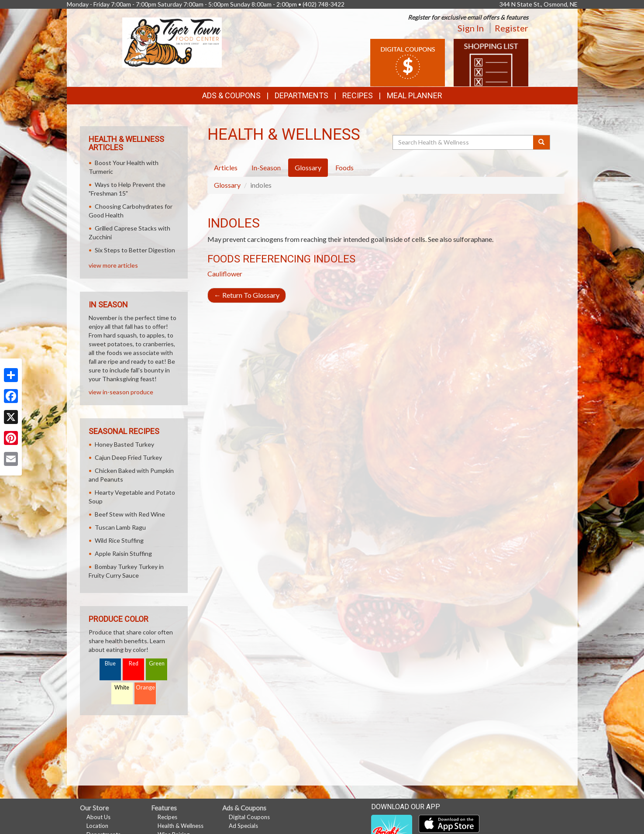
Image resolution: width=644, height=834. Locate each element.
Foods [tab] (344, 167)
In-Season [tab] (266, 167)
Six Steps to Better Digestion (135, 250)
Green (157, 663)
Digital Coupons (249, 817)
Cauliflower (225, 274)
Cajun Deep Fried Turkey (128, 457)
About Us (98, 817)
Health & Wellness (181, 826)
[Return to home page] (172, 42)
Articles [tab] (226, 167)
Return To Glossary (247, 295)
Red (134, 663)
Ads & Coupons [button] (231, 95)
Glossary (227, 185)
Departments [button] (301, 95)
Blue (110, 663)
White (122, 688)
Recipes (358, 95)
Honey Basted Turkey (124, 444)
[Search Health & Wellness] (464, 142)
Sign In (471, 28)
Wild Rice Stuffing (119, 540)
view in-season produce (121, 392)
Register (511, 28)
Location (97, 826)
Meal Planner (415, 95)
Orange (145, 688)
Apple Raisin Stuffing (123, 553)
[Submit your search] (542, 142)
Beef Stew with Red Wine (130, 514)
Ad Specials (243, 826)
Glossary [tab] (308, 167)
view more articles (113, 265)
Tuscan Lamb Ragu (120, 527)
